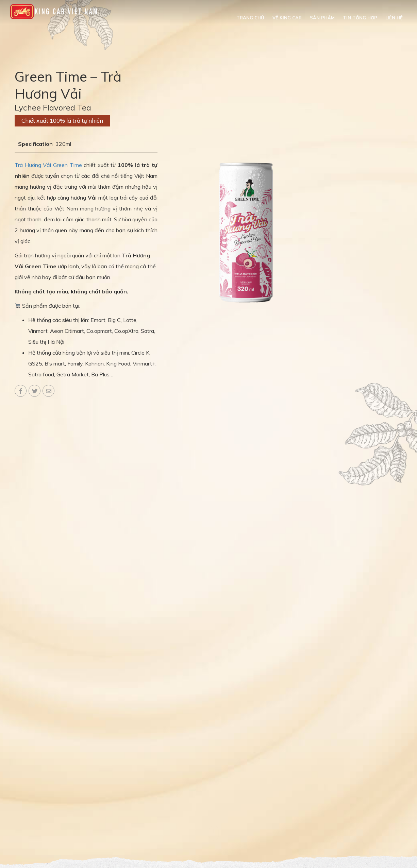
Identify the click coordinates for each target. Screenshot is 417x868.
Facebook (21, 391)
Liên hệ (394, 18)
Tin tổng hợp (360, 18)
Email (48, 391)
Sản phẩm (322, 18)
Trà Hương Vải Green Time (48, 165)
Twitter (35, 391)
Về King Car (287, 18)
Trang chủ (250, 18)
